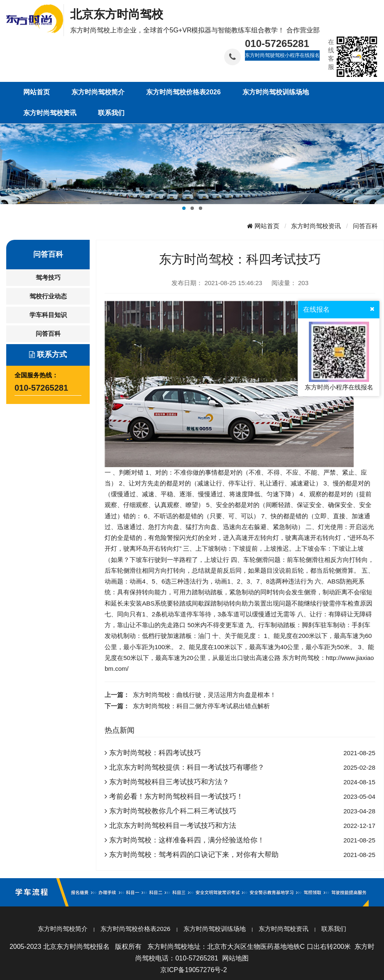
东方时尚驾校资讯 (316, 226)
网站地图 (235, 958)
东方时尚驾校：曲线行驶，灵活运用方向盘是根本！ (204, 695)
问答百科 (365, 226)
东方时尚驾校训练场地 (215, 929)
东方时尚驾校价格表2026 (135, 929)
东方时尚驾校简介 (63, 929)
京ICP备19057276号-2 (193, 970)
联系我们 (334, 929)
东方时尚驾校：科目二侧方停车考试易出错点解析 (201, 706)
